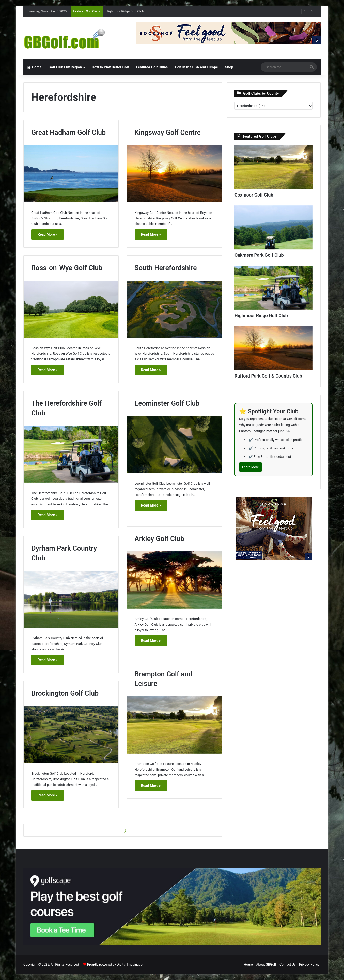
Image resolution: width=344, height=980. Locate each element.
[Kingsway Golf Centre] (174, 174)
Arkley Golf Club (159, 539)
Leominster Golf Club (167, 403)
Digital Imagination (130, 964)
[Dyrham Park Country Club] (71, 599)
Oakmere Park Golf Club (259, 255)
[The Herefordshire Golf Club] (71, 454)
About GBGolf (266, 964)
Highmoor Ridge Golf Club (125, 11)
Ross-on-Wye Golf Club (67, 268)
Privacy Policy (309, 964)
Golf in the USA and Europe (196, 67)
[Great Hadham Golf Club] (71, 174)
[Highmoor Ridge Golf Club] (274, 288)
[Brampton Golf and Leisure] (174, 725)
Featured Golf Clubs (152, 67)
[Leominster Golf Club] (174, 445)
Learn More (251, 467)
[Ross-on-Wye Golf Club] (71, 309)
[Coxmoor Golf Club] (274, 167)
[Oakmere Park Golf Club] (274, 227)
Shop (229, 67)
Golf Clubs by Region (65, 67)
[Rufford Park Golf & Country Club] (274, 348)
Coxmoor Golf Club (254, 195)
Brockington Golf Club (65, 693)
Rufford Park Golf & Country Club (268, 376)
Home (34, 67)
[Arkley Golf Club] (174, 580)
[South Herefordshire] (174, 309)
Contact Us (288, 964)
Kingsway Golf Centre (168, 133)
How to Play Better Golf (110, 67)
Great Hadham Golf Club (68, 133)
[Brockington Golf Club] (71, 735)
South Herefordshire (166, 268)
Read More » (48, 234)
